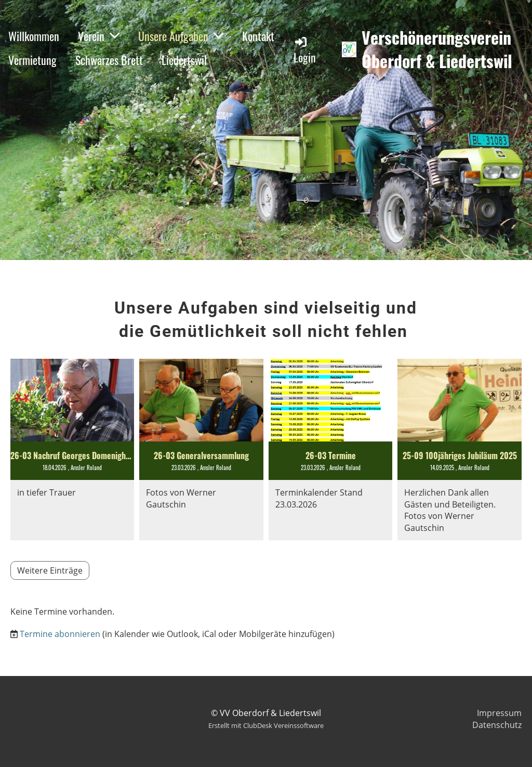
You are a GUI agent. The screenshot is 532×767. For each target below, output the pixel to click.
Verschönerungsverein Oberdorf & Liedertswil (437, 49)
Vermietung (32, 60)
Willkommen (34, 36)
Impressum (499, 713)
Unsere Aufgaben (181, 36)
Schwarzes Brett (109, 60)
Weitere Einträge (50, 570)
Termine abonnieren (60, 634)
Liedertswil (184, 60)
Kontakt (258, 36)
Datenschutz (497, 725)
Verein (99, 36)
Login (305, 50)
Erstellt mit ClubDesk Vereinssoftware (266, 725)
